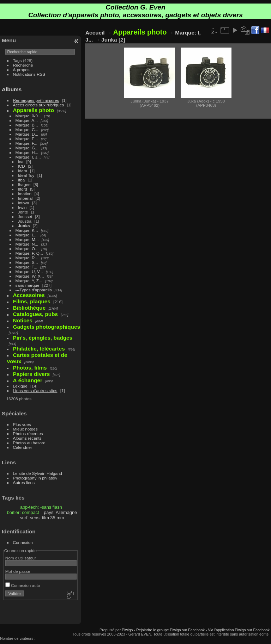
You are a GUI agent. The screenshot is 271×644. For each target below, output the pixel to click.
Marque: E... (27, 139)
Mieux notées (25, 429)
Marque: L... (27, 235)
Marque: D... (27, 134)
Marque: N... (27, 244)
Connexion (23, 542)
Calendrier (23, 447)
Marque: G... (27, 148)
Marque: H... (27, 152)
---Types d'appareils (34, 290)
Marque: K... (27, 230)
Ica (21, 162)
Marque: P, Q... (29, 253)
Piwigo (127, 630)
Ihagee (24, 184)
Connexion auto (23, 585)
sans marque (28, 285)
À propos (21, 70)
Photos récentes (28, 434)
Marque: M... (27, 239)
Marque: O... (27, 249)
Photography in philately (35, 478)
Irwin (22, 207)
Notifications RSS (29, 74)
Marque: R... (27, 258)
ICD (22, 166)
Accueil (95, 33)
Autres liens (24, 482)
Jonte (23, 212)
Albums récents (27, 438)
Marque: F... (26, 143)
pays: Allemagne (60, 512)
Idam (23, 171)
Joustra (25, 221)
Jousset (25, 216)
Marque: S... (27, 262)
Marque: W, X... (30, 276)
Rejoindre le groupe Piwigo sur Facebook (170, 630)
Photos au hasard (29, 443)
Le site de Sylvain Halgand (38, 473)
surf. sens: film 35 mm (42, 518)
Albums (12, 89)
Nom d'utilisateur (21, 558)
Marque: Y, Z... (29, 281)
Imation (25, 194)
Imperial (25, 198)
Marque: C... (27, 129)
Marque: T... (26, 267)
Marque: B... (27, 125)
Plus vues (22, 424)
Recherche (23, 65)
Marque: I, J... (28, 157)
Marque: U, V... (29, 271)
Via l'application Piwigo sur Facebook (239, 630)
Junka (24, 226)
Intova (24, 203)
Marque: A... (27, 120)
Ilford (23, 189)
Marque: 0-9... (28, 116)
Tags (17, 60)
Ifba (22, 180)
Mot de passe (18, 571)
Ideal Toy (26, 175)
